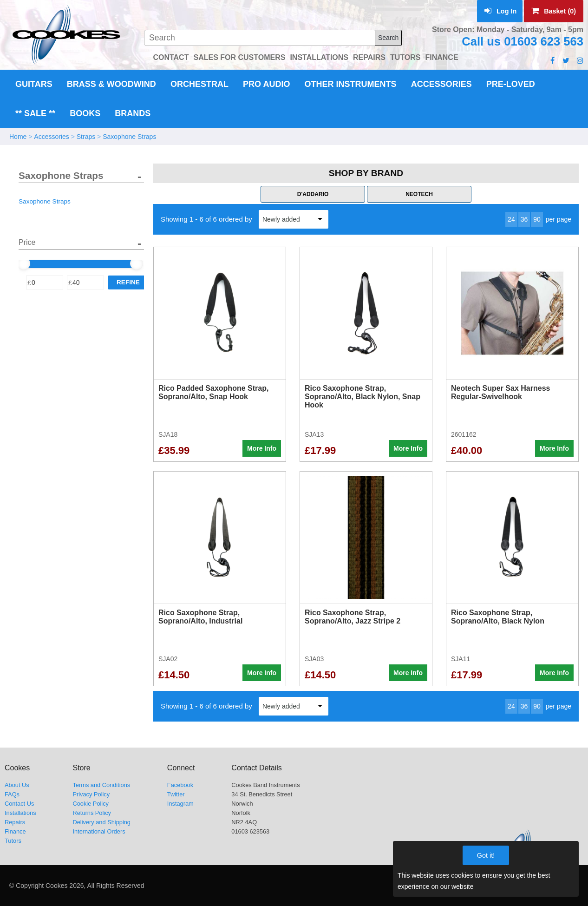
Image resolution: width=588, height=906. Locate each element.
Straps (86, 137)
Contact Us (19, 804)
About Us (17, 785)
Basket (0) (554, 11)
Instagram (180, 804)
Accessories (441, 84)
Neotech (419, 194)
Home (18, 137)
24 (511, 219)
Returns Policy (92, 813)
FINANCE (441, 57)
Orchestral (199, 84)
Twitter (176, 794)
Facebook (180, 785)
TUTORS (405, 57)
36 (524, 219)
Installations (20, 813)
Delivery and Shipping (101, 822)
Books (85, 113)
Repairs (15, 822)
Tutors (13, 841)
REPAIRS (369, 57)
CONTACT (171, 57)
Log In (500, 11)
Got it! (486, 855)
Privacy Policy (91, 794)
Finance (15, 831)
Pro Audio (266, 84)
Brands (133, 113)
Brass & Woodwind (111, 84)
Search (388, 38)
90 (537, 219)
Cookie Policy (91, 804)
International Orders (99, 831)
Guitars (34, 84)
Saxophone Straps (129, 137)
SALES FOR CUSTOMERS (239, 57)
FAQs (12, 794)
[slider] (24, 263)
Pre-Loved (511, 84)
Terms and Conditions (101, 785)
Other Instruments (351, 84)
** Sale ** (35, 113)
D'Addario (313, 194)
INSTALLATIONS (319, 57)
